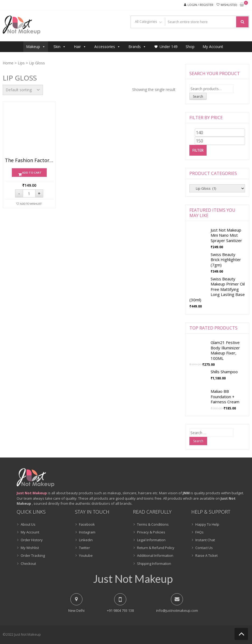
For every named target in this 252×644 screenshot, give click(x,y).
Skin (60, 47)
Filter (198, 150)
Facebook (87, 524)
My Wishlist (30, 548)
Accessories (107, 47)
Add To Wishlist (31, 204)
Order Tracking (33, 555)
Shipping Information (154, 563)
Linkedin (86, 540)
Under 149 (169, 47)
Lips (21, 63)
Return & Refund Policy (156, 548)
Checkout (28, 563)
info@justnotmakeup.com (177, 610)
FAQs (199, 532)
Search (198, 96)
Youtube (86, 555)
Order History (32, 540)
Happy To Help (207, 524)
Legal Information (151, 540)
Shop (190, 47)
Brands (137, 47)
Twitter (84, 548)
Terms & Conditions (153, 524)
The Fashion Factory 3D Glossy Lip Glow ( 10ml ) (29, 160)
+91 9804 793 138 (120, 610)
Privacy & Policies (151, 532)
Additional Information (155, 555)
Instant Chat (205, 540)
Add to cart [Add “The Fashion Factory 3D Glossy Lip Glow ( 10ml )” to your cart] (32, 173)
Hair (80, 47)
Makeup (36, 47)
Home (8, 63)
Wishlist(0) (229, 5)
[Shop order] (23, 90)
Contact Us (204, 548)
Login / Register (200, 5)
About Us (28, 524)
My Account (213, 47)
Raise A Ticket (206, 555)
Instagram (87, 532)
